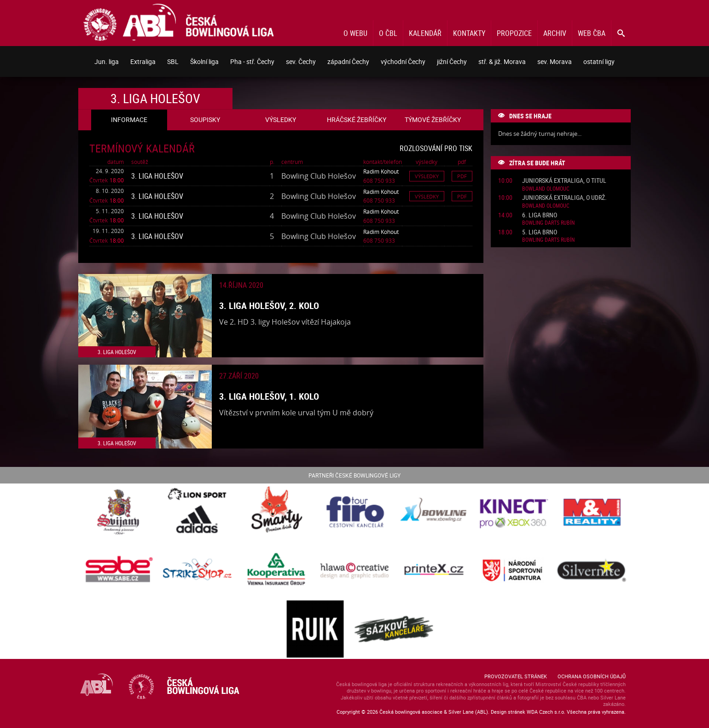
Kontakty (469, 33)
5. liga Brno (540, 232)
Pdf (462, 176)
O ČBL (388, 33)
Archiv (555, 33)
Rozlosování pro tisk (436, 148)
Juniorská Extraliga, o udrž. (564, 198)
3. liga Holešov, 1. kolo (269, 396)
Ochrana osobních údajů (592, 676)
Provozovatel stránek (516, 676)
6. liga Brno (540, 215)
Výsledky (427, 176)
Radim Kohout (381, 171)
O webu (355, 33)
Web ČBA (592, 33)
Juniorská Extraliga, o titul (564, 181)
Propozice (514, 33)
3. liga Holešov (157, 176)
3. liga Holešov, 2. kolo (269, 306)
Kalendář (425, 33)
